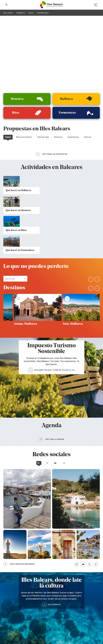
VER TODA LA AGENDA (55, 313)
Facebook (74, 337)
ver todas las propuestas (55, 83)
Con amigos (58, 565)
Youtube (56, 337)
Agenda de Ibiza (58, 589)
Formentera (32, 589)
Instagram (29, 337)
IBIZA (31, 13)
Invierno (32, 557)
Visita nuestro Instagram (22, 438)
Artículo (88, 66)
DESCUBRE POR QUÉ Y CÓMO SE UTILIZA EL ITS (54, 244)
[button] (92, 75)
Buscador (81, 565)
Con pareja (58, 561)
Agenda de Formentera (85, 589)
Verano (31, 565)
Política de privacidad (28, 636)
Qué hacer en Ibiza (10, 563)
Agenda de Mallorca (59, 586)
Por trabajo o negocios (62, 557)
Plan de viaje (43, 66)
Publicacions (83, 561)
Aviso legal (56, 636)
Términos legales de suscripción (72, 636)
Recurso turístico (24, 66)
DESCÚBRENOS (54, 478)
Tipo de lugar (10, 152)
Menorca (30, 586)
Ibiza (5, 589)
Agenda (80, 558)
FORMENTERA (43, 13)
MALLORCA (8, 13)
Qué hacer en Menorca (12, 560)
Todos (8, 66)
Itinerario (58, 66)
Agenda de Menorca (84, 586)
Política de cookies (44, 636)
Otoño (31, 561)
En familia (57, 568)
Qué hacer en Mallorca (12, 557)
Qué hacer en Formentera (13, 566)
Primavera (32, 568)
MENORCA (21, 13)
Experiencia (73, 66)
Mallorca (7, 586)
